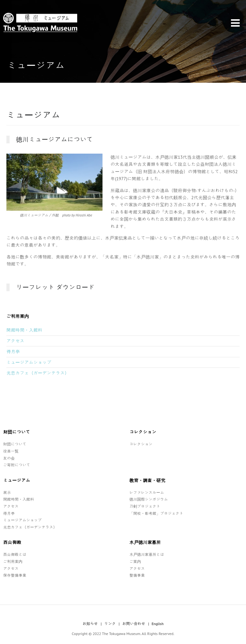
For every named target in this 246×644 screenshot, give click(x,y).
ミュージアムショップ (29, 362)
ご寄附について (17, 465)
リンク (110, 624)
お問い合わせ (134, 624)
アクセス (15, 341)
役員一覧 (11, 451)
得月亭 (13, 352)
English (158, 624)
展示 (7, 492)
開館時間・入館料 (24, 330)
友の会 (9, 458)
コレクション (141, 444)
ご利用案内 (13, 561)
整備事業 (137, 575)
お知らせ (90, 624)
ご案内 (135, 561)
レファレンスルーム (147, 492)
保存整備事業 (15, 575)
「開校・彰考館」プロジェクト (156, 513)
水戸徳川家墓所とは (147, 554)
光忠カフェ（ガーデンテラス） (38, 373)
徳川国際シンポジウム (149, 499)
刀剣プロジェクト (145, 506)
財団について (15, 444)
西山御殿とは (15, 554)
